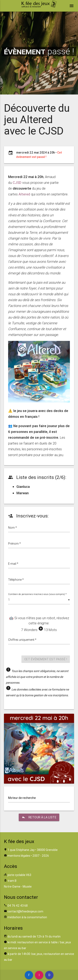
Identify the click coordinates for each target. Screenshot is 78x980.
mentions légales (19, 856)
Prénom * (14, 544)
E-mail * (13, 564)
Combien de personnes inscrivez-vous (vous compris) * (37, 594)
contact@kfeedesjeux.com (25, 911)
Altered (24, 194)
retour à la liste (39, 817)
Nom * (12, 528)
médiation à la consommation (27, 917)
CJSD (17, 183)
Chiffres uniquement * (22, 640)
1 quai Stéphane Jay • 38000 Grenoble (33, 850)
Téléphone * (16, 580)
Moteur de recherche (22, 798)
